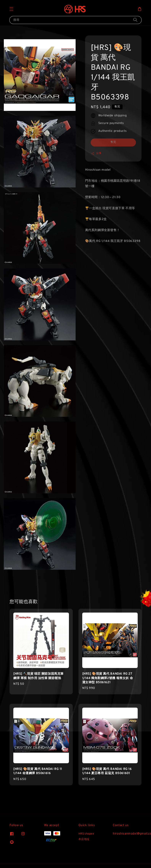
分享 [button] (96, 154)
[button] (11, 9)
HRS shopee (86, 834)
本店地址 (84, 839)
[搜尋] (135, 20)
